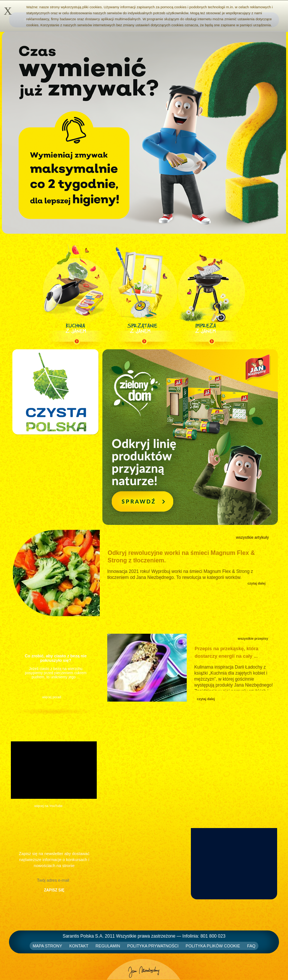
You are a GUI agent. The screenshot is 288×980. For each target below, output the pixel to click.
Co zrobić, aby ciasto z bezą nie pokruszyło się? (56, 658)
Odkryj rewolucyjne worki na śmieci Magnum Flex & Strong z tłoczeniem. (181, 557)
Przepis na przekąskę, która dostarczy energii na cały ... (226, 652)
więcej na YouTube (49, 806)
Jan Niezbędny (144, 966)
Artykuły (122, 538)
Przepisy (209, 639)
